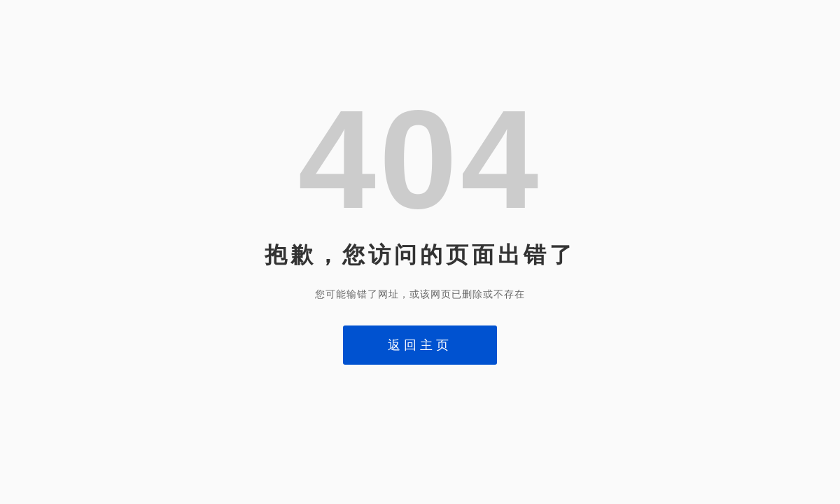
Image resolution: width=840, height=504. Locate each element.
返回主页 (420, 345)
